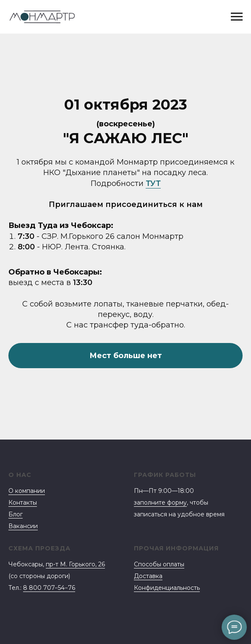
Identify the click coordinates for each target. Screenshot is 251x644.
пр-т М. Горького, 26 (75, 564)
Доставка (148, 576)
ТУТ (153, 183)
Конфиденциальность (167, 588)
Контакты (23, 503)
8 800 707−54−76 (49, 588)
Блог (16, 514)
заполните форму (160, 503)
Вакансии (23, 526)
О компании (27, 491)
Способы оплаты (159, 564)
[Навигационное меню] (237, 17)
